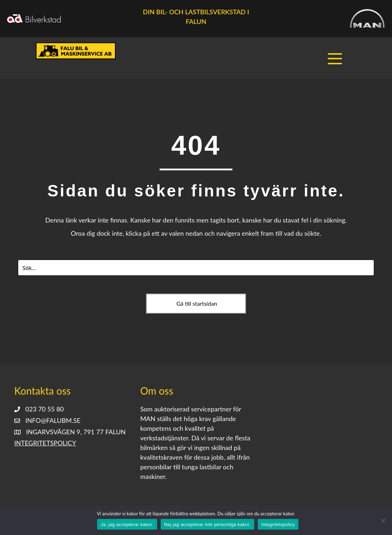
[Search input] (196, 268)
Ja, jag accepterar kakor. (127, 524)
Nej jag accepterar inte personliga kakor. (207, 524)
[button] (337, 59)
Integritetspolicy (45, 443)
